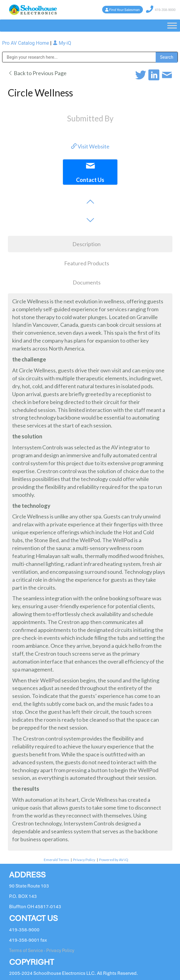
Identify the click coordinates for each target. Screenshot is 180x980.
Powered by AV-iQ (114, 860)
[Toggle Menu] (172, 25)
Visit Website (90, 146)
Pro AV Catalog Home (26, 43)
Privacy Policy (84, 860)
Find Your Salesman (125, 10)
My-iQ (62, 43)
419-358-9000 (165, 10)
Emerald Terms (56, 860)
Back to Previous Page (37, 73)
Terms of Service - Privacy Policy (42, 950)
